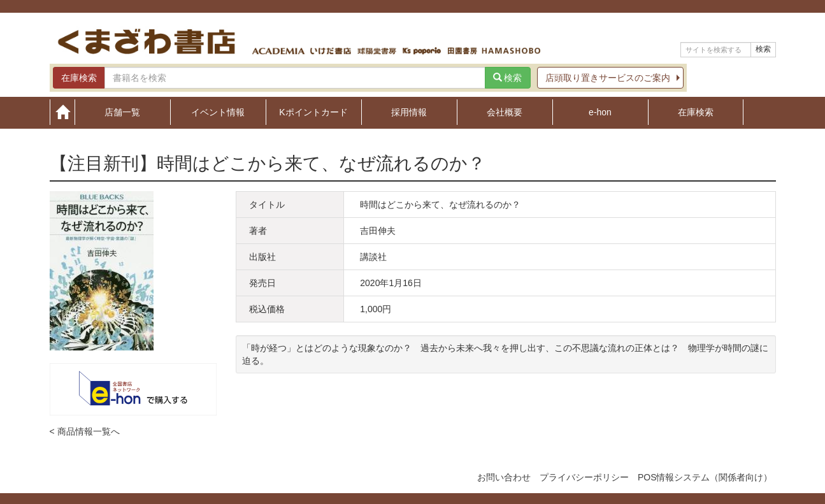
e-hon (600, 112)
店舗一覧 (122, 112)
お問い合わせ (504, 477)
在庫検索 (696, 112)
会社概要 (505, 112)
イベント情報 (218, 112)
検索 (763, 49)
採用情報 (409, 112)
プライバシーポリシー (584, 477)
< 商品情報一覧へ (85, 431)
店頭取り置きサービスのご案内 (608, 78)
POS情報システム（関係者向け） (705, 477)
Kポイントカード (313, 112)
